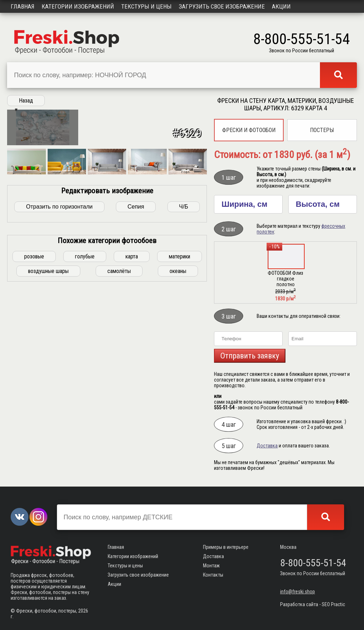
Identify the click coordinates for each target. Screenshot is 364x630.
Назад (26, 101)
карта (132, 355)
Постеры (322, 130)
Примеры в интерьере (226, 547)
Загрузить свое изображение (222, 6)
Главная (23, 6)
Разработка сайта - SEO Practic (313, 604)
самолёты (119, 370)
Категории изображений (78, 6)
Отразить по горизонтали (59, 306)
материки (180, 355)
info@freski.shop (298, 592)
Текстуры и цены (146, 6)
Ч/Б (184, 306)
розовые (34, 355)
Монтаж (211, 566)
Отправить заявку (250, 356)
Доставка (267, 446)
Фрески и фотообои (249, 130)
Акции (281, 6)
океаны (178, 370)
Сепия (136, 306)
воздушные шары (48, 370)
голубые (85, 355)
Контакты (213, 575)
